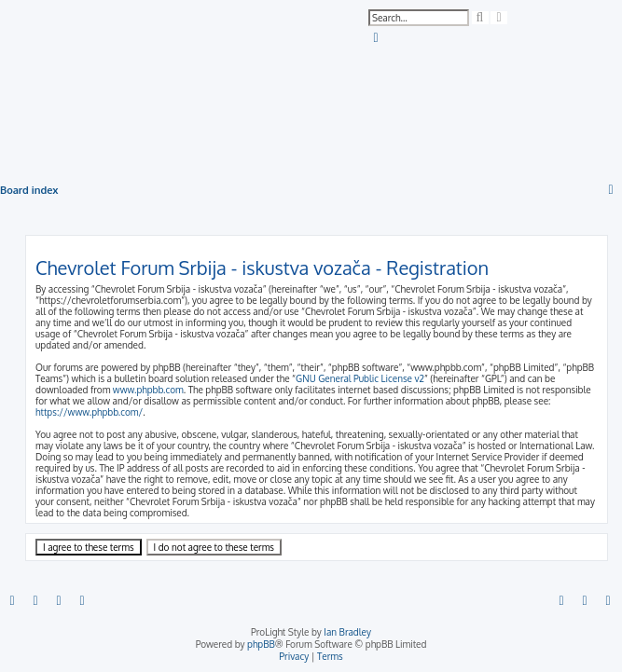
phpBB (261, 644)
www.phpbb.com (148, 390)
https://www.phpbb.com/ (89, 412)
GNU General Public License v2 (360, 378)
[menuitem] (377, 38)
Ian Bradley (347, 632)
